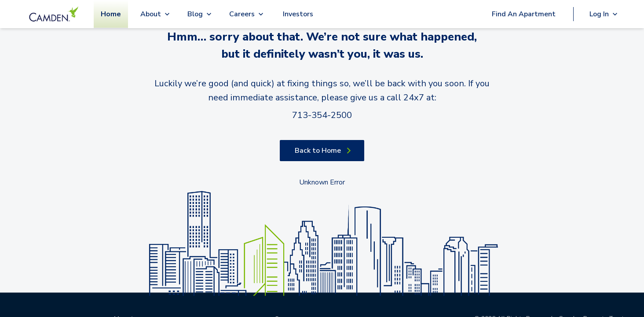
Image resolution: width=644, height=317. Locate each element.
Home (111, 14)
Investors (298, 14)
